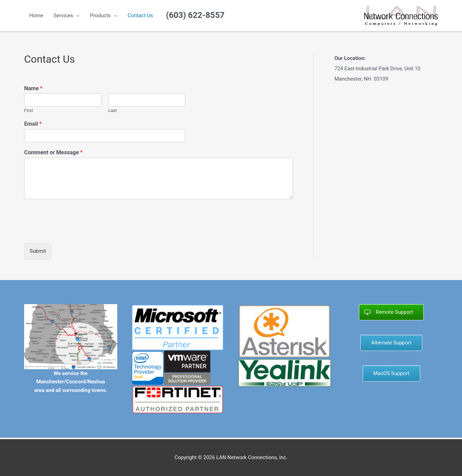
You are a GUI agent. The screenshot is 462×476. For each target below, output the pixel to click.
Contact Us (140, 15)
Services (63, 15)
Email (33, 124)
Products (100, 15)
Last (113, 110)
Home (36, 15)
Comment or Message (53, 152)
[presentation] (77, 232)
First (29, 110)
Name (33, 88)
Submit (38, 251)
